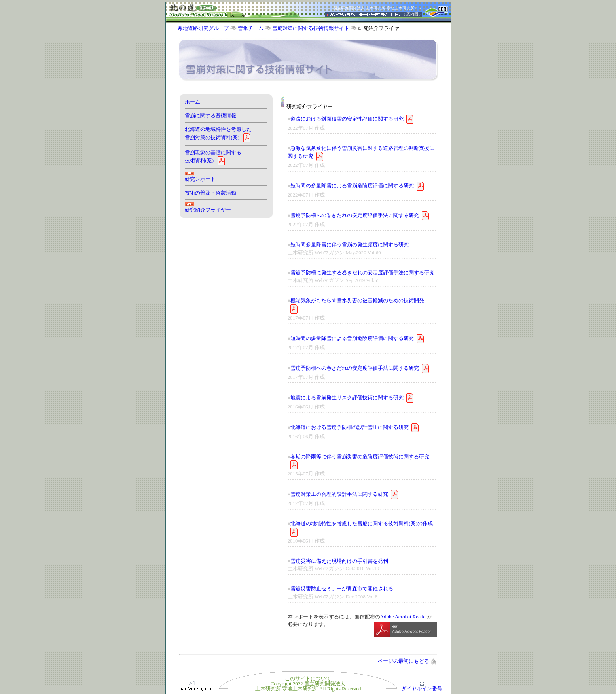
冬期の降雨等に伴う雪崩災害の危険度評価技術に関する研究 (360, 457)
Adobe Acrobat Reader (404, 617)
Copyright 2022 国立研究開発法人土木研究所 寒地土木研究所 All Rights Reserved (308, 686)
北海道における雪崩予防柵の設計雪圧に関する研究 (350, 427)
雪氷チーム (251, 28)
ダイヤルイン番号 (422, 686)
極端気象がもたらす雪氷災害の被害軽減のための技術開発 (357, 300)
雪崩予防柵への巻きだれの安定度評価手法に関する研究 (355, 215)
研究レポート (200, 179)
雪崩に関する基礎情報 (210, 116)
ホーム (192, 102)
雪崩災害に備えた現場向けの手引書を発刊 (339, 561)
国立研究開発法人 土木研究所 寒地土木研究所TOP (377, 8)
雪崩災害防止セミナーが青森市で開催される (342, 589)
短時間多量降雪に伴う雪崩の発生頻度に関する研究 (350, 245)
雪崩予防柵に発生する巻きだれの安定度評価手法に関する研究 (362, 273)
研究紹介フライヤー (208, 210)
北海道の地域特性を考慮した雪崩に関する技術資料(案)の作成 (362, 523)
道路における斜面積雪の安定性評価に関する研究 (347, 118)
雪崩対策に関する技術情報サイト (311, 28)
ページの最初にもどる (407, 661)
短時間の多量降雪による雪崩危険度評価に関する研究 (352, 186)
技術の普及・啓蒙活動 (210, 193)
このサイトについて (308, 678)
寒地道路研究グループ (203, 28)
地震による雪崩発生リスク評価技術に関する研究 (347, 397)
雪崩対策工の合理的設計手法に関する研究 (339, 494)
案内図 (412, 14)
